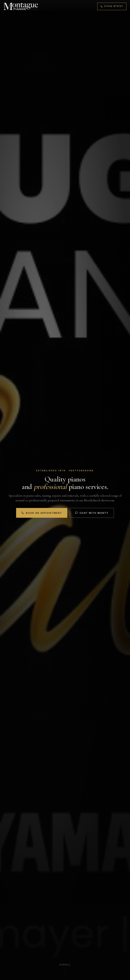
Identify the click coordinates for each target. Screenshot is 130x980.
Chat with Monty (92, 513)
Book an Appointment (41, 513)
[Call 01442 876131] (111, 6)
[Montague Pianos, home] (21, 7)
